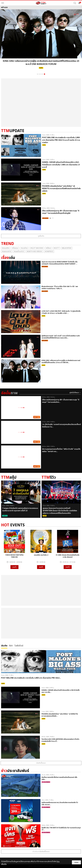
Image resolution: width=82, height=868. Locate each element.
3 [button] (41, 74)
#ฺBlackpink (67, 248)
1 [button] (37, 74)
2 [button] (39, 74)
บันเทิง (4, 645)
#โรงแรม (15, 248)
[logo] (41, 3)
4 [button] (43, 74)
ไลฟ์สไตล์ (19, 645)
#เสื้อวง (48, 248)
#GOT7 (56, 248)
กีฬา (11, 645)
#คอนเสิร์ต (6, 248)
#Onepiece (49, 251)
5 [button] (45, 74)
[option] (41, 40)
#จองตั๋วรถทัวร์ (19, 251)
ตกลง (76, 862)
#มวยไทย (24, 248)
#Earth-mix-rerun (34, 251)
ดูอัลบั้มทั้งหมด (74, 393)
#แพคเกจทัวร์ (7, 251)
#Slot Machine (37, 248)
